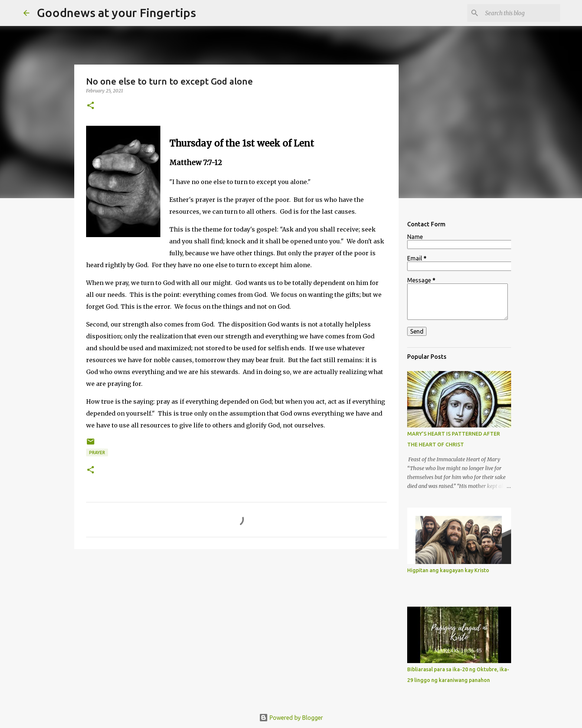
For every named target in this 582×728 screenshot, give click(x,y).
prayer (97, 452)
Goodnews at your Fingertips (116, 13)
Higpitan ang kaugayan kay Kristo (448, 570)
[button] (91, 106)
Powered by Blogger (291, 718)
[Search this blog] (521, 13)
